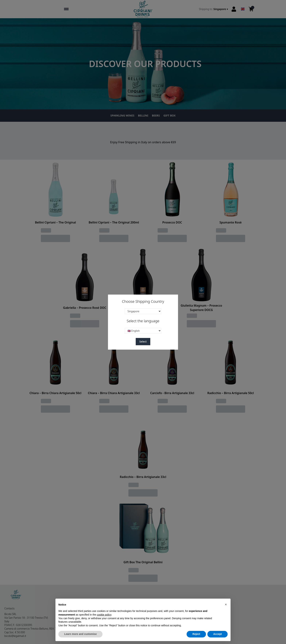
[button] (226, 604)
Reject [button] (196, 634)
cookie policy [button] (104, 615)
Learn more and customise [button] (80, 634)
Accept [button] (218, 634)
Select (143, 342)
